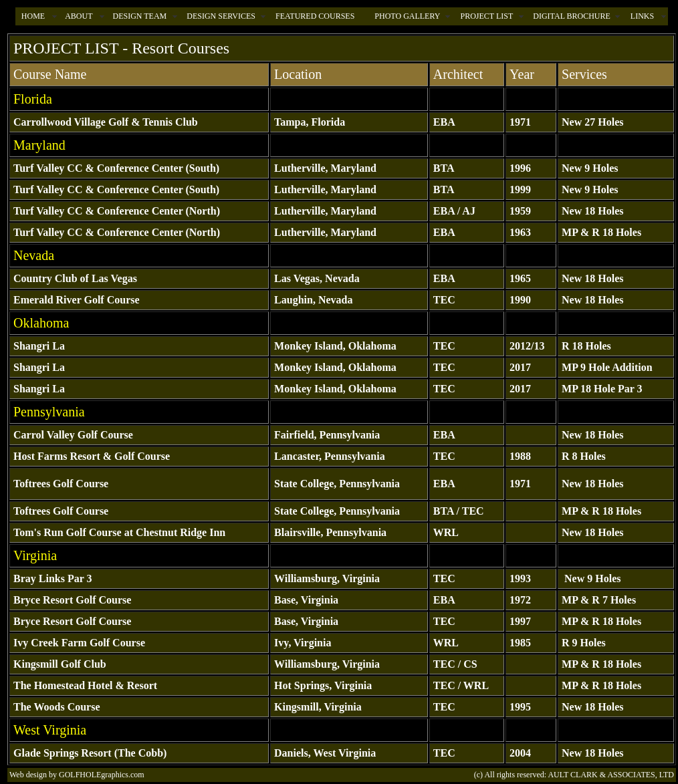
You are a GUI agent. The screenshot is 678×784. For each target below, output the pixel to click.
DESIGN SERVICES (221, 16)
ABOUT (79, 16)
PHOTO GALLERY (407, 16)
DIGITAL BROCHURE (572, 16)
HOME (33, 16)
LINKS (642, 16)
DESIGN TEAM (139, 16)
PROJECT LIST (486, 16)
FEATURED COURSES (315, 16)
